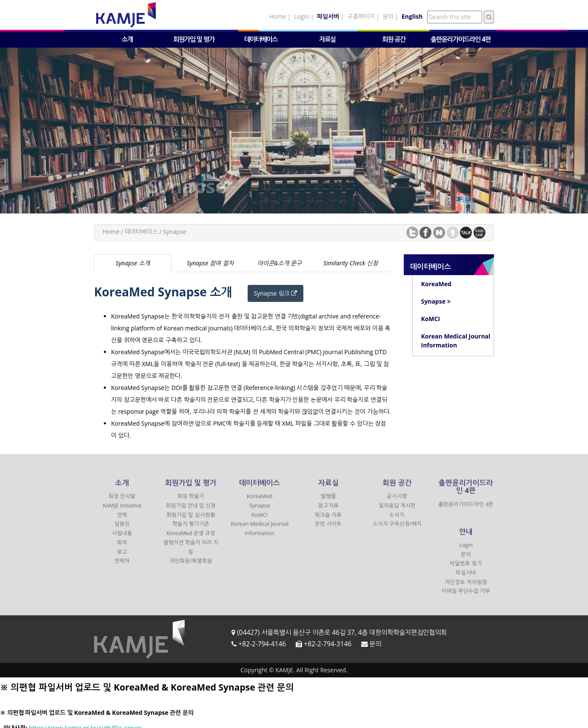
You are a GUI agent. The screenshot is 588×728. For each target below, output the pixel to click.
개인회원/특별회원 (191, 567)
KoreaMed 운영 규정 (191, 539)
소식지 (397, 520)
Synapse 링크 (275, 293)
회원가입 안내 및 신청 (191, 511)
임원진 (122, 530)
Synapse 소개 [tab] (133, 263)
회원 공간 (394, 39)
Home (278, 16)
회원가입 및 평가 (194, 39)
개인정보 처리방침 (466, 587)
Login (301, 16)
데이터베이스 (261, 39)
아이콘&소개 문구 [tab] (280, 263)
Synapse (260, 511)
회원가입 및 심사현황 (191, 520)
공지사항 (397, 502)
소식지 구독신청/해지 (397, 530)
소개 (127, 39)
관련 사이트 (328, 530)
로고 (122, 557)
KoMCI (260, 520)
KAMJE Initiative (122, 511)
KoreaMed (260, 502)
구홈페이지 (361, 16)
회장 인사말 (122, 502)
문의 (388, 16)
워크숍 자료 (328, 520)
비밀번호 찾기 (466, 569)
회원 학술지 (191, 502)
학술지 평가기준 (191, 530)
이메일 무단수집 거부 (466, 597)
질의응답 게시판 (397, 511)
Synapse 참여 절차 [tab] (210, 263)
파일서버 (466, 578)
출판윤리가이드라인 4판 (461, 39)
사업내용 (122, 539)
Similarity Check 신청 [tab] (351, 263)
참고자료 (328, 511)
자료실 (327, 39)
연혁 (122, 520)
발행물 (328, 502)
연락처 (122, 567)
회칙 (122, 548)
